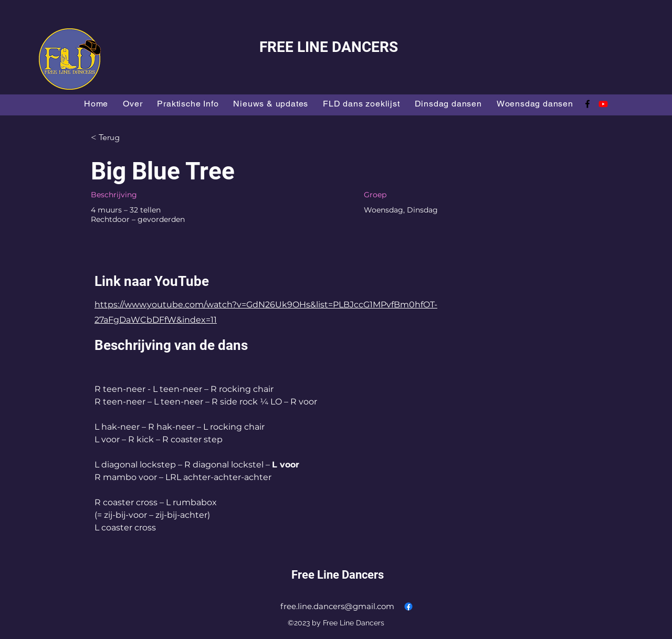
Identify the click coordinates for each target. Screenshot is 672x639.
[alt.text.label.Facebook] (587, 104)
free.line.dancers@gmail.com (337, 606)
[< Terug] (128, 138)
